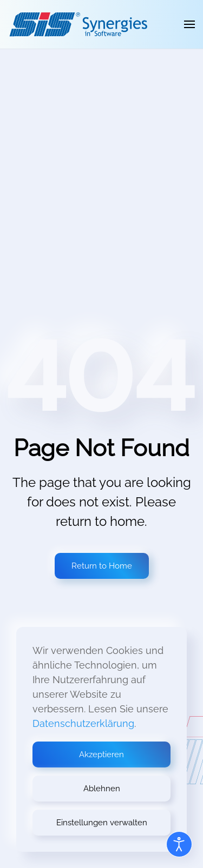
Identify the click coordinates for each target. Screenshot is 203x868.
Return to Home (102, 566)
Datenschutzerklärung (83, 723)
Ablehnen (102, 789)
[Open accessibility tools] (179, 844)
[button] (189, 24)
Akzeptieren (101, 755)
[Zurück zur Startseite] (78, 24)
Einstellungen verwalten (102, 823)
